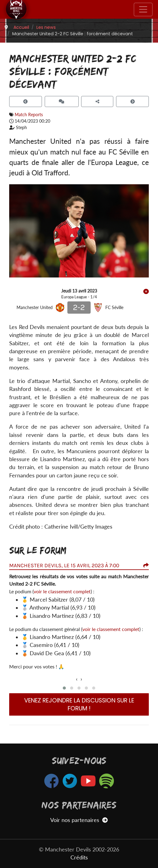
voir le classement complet (62, 591)
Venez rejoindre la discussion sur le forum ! (79, 704)
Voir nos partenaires (79, 820)
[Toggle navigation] (143, 10)
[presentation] (77, 679)
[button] (64, 688)
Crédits (79, 857)
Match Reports (29, 115)
